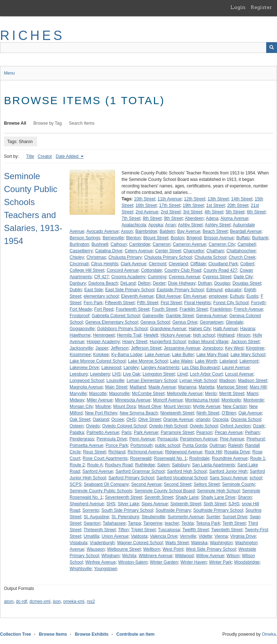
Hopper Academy (103, 342)
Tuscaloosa (169, 530)
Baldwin (167, 231)
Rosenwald (140, 458)
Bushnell (100, 244)
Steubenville (153, 517)
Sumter (213, 517)
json (57, 601)
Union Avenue (115, 536)
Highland (226, 335)
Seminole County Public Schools (101, 491)
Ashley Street (218, 225)
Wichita (129, 556)
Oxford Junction (236, 426)
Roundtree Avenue (230, 458)
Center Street (168, 251)
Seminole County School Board (165, 491)
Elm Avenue (195, 296)
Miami (252, 394)
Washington (221, 543)
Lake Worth (206, 361)
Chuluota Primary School (168, 257)
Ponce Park (117, 445)
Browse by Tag (48, 123)
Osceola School (246, 419)
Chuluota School (210, 257)
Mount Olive (150, 407)
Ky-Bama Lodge (127, 355)
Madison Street (253, 381)
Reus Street (94, 452)
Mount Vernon (177, 407)
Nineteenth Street (177, 413)
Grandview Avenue (168, 329)
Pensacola (167, 439)
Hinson (243, 335)
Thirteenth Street (99, 530)
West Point (173, 549)
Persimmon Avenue (199, 439)
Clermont (157, 264)
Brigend (194, 238)
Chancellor (194, 251)
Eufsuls (237, 296)
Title (30, 156)
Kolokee (101, 355)
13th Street (218, 199)
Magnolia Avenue (86, 387)
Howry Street (135, 342)
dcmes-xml (40, 601)
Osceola (220, 419)
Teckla (188, 523)
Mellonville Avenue (184, 394)
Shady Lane (187, 497)
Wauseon (96, 549)
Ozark (259, 426)
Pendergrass (82, 439)
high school (204, 335)
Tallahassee (114, 523)
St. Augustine (96, 517)
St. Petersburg (125, 517)
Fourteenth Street (133, 309)
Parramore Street (177, 432)
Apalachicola (134, 225)
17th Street (170, 205)
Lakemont (249, 361)
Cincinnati (79, 264)
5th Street (235, 212)
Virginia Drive (243, 536)
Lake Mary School (248, 355)
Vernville (188, 536)
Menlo (211, 394)
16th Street (146, 205)
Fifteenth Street (120, 303)
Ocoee (117, 419)
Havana (248, 329)
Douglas (222, 283)
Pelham (252, 432)
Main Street (116, 387)
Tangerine (153, 523)
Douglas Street (247, 283)
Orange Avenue (178, 419)
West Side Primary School (211, 549)
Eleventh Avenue (137, 296)
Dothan (205, 283)
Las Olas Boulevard (201, 368)
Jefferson (120, 348)
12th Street (195, 199)
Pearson (204, 432)
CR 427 (102, 277)
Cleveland (178, 264)
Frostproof (80, 316)
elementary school (101, 296)
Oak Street (80, 419)
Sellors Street (207, 484)
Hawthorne (80, 335)
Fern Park (93, 303)
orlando (203, 419)
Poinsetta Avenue (86, 445)
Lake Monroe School (148, 361)
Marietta (206, 387)
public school (168, 445)
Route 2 (77, 465)
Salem (163, 465)
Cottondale (151, 270)
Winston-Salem (133, 562)
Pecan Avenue (229, 432)
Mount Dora (125, 407)
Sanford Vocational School (182, 478)
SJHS (234, 504)
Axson (127, 231)
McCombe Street (148, 394)
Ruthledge (145, 465)
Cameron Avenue (190, 244)
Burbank (260, 238)
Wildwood (184, 556)
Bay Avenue (189, 231)
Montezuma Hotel (202, 400)
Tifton (123, 530)
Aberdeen (194, 218)
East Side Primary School (130, 290)
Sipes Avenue (155, 504)
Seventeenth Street (124, 497)
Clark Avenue (133, 264)
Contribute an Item (135, 634)
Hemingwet (104, 335)
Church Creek (242, 257)
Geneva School (155, 322)
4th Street (214, 212)
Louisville (115, 381)
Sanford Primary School (131, 478)
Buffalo (243, 238)
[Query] (138, 48)
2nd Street (171, 212)
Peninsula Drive (112, 439)
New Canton (235, 407)
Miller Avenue (100, 400)
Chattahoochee (241, 251)
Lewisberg (100, 374)
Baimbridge (146, 231)
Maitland (138, 387)
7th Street (131, 218)
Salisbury (181, 465)
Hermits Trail (129, 335)
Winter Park (221, 562)
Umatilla (91, 536)
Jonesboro (212, 348)
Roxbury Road (119, 465)
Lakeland (228, 361)
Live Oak (131, 374)
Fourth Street (164, 309)
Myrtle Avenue (207, 407)
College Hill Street (87, 270)
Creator (45, 156)
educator (233, 290)
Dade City (243, 277)
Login (238, 7)
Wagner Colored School (140, 543)
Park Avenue (146, 432)
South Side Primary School (127, 510)
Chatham (215, 251)
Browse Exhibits (91, 634)
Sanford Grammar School (140, 471)
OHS (131, 419)
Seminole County (239, 484)
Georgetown (212, 322)
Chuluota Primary (125, 257)
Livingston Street (159, 374)
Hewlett (151, 335)
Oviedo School (204, 426)
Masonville (119, 394)
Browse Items (53, 634)
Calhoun (118, 244)
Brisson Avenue (219, 238)
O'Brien (229, 413)
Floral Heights (197, 303)
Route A (95, 465)
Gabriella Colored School (116, 316)
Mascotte (98, 394)
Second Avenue (146, 484)
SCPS (76, 484)
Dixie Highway (182, 283)
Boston (177, 238)
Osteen (77, 426)
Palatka (77, 432)
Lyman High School (198, 381)
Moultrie (103, 407)
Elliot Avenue (168, 296)
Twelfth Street (195, 530)
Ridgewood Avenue (184, 452)
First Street (171, 303)
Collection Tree (16, 634)
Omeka (269, 634)
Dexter (159, 283)
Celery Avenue (139, 251)
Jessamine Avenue (182, 348)
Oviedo (93, 426)
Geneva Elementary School (111, 322)
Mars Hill (258, 387)
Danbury (78, 283)
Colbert (247, 264)
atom (9, 601)
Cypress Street (217, 277)
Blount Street (156, 238)
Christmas (96, 257)
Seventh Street (159, 497)
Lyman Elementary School (152, 381)
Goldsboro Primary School (122, 329)
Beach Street (215, 231)
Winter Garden (164, 562)
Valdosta (139, 536)
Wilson (233, 556)
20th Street (238, 205)
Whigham (111, 556)
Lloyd (182, 374)
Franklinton (221, 309)
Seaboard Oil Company (106, 484)
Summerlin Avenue (186, 517)
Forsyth (258, 303)
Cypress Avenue (184, 277)
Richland (117, 452)
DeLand (128, 283)
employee (218, 296)
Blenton (134, 238)
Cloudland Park (223, 264)
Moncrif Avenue (168, 400)
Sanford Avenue (98, 471)
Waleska (199, 543)
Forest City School (231, 303)
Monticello (231, 400)
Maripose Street (232, 387)
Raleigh (235, 445)
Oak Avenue (250, 413)
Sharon (245, 497)
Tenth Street (234, 523)
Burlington (79, 244)
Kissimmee (80, 355)
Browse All (15, 123)
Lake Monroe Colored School (98, 361)
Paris (126, 432)
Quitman (217, 445)
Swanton (92, 523)
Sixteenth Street (186, 504)
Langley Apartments (160, 368)
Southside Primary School (218, 510)
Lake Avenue (157, 355)
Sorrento (91, 510)
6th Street (256, 212)
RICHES (32, 35)
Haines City (200, 329)
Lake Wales (181, 361)
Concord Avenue (123, 270)
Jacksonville (81, 348)
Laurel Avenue (236, 368)
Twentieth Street (227, 530)
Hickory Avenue (175, 335)
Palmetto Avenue (103, 432)
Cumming (157, 277)
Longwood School (87, 381)
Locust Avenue (239, 374)
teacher (172, 523)
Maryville (78, 394)
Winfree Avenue (100, 562)
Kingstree (255, 348)
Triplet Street (143, 530)
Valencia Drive (163, 536)
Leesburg (79, 374)
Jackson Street (245, 342)
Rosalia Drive (237, 452)
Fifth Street (148, 303)
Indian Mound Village (208, 342)
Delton (144, 283)
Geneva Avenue (212, 316)
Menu (9, 73)
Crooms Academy (128, 277)
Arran (170, 225)
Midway (77, 400)
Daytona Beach (103, 283)
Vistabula (78, 543)
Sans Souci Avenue (228, 478)
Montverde (254, 400)
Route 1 (258, 458)
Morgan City (81, 407)
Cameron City (222, 244)
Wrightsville (81, 569)
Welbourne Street (124, 549)
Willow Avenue (210, 556)
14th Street (242, 199)
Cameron (161, 244)
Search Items (82, 123)
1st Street (216, 205)
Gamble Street (180, 316)
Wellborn (152, 549)
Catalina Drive (109, 251)
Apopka (156, 225)
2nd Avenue (147, 212)
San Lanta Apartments (214, 465)
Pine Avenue (232, 439)
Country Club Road (183, 270)
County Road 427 (220, 270)
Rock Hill (213, 452)
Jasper (102, 348)
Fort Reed (104, 309)
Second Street (177, 484)
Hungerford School (168, 342)
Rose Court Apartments (105, 458)
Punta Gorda (195, 445)
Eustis (252, 296)
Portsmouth (142, 445)
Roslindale (199, 458)
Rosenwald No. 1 (170, 458)
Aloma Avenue (234, 218)
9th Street (173, 218)
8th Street (152, 218)
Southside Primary (173, 510)
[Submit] (272, 48)
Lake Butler (183, 355)
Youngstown (106, 569)
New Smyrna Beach (139, 413)
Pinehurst (256, 439)
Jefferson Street (146, 348)
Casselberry (81, 251)
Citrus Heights (104, 264)
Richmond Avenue (145, 452)
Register (261, 7)
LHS (116, 374)
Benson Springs (85, 238)
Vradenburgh (102, 543)
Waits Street (177, 543)
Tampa (135, 523)
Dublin (76, 290)
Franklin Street (194, 309)
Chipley (77, 257)
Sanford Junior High (228, 471)
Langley (131, 368)
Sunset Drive (235, 517)
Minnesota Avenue (133, 400)
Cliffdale (198, 264)
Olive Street (150, 419)
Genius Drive (185, 322)
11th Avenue (170, 199)
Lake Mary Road (212, 355)
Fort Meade (81, 309)
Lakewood (111, 368)
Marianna (187, 387)
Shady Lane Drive (218, 497)
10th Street (144, 199)
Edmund (214, 290)
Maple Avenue (162, 387)
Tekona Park (208, 523)
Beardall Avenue (246, 231)
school (256, 478)
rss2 (91, 601)
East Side (94, 290)
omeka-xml (74, 601)
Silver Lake (128, 504)
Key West (234, 348)
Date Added (68, 156)
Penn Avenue (142, 439)
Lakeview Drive (84, 368)
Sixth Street (215, 504)
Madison (227, 381)
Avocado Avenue (103, 231)
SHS (111, 504)
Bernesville (113, 238)
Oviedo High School (168, 426)
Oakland (101, 419)
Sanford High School (187, 471)
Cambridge (140, 244)
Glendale (234, 322)
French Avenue (249, 309)
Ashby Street (190, 225)
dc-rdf (21, 601)
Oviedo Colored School (124, 426)
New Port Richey (101, 413)
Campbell (247, 244)
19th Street (193, 205)
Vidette (205, 536)
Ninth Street (208, 413)
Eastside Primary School (180, 290)
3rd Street (193, 212)
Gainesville (153, 316)
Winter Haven (194, 562)
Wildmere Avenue (155, 556)
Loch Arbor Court (206, 374)
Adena (212, 218)
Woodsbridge (247, 562)
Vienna (221, 536)
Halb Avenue (225, 329)
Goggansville (82, 329)
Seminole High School (219, 491)
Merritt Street (232, 394)
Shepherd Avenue (87, 504)
